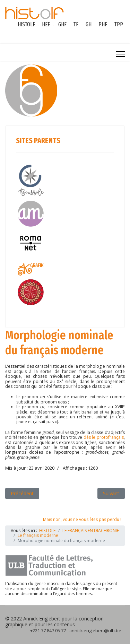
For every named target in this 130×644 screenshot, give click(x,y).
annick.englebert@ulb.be (95, 631)
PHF (103, 24)
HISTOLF (26, 24)
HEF (46, 24)
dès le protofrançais (104, 437)
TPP (119, 24)
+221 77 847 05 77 (48, 631)
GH (89, 24)
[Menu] (120, 54)
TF (76, 24)
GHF (62, 24)
